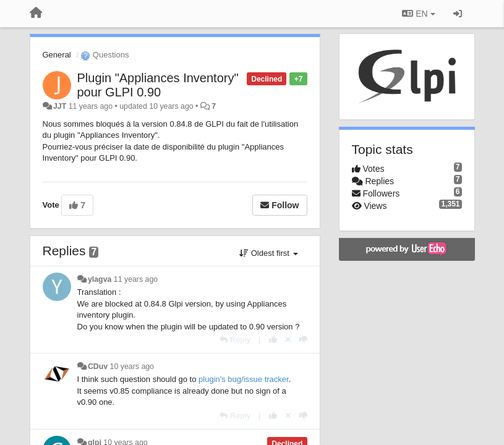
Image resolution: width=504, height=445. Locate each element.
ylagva (100, 279)
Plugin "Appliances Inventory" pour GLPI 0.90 (158, 85)
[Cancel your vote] (288, 340)
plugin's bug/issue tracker (244, 379)
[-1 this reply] (303, 340)
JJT (60, 106)
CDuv (98, 367)
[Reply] (235, 340)
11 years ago (136, 279)
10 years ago (132, 367)
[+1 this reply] (273, 340)
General (57, 55)
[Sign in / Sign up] (458, 14)
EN (418, 14)
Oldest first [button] (268, 253)
